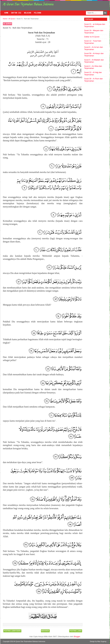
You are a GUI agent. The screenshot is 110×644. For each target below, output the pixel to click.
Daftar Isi (16, 13)
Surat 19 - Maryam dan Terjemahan (94, 32)
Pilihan (37, 13)
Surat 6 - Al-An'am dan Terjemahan (94, 48)
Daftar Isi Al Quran (92, 37)
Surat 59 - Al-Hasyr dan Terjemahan (94, 55)
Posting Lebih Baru (12, 631)
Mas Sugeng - (102, 641)
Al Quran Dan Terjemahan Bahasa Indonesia (28, 5)
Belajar (28, 13)
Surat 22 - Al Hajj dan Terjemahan (93, 73)
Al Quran (7, 24)
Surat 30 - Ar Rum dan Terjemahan (93, 80)
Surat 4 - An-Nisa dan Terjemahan (93, 67)
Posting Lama (76, 631)
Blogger (77, 637)
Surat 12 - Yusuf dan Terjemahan (93, 42)
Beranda (45, 631)
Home (6, 13)
